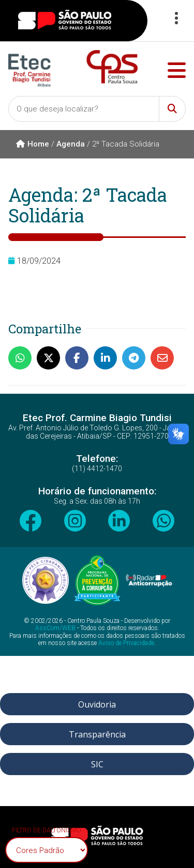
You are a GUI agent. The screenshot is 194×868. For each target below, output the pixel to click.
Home (33, 144)
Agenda (71, 144)
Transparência (97, 734)
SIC (97, 764)
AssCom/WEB (55, 628)
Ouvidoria (97, 704)
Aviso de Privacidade (126, 643)
